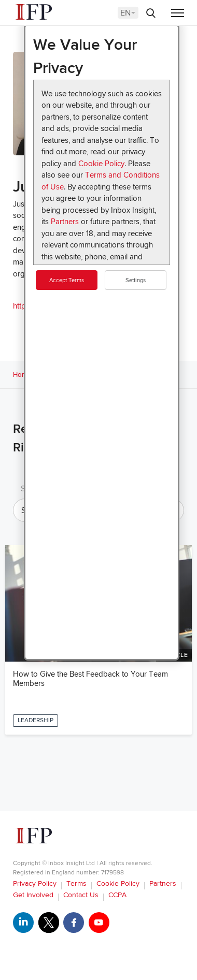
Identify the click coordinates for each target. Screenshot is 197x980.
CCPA (117, 895)
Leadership (36, 720)
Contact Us (81, 895)
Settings (136, 280)
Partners (65, 222)
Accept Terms (67, 280)
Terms (76, 883)
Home (22, 375)
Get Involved (33, 895)
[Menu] (178, 14)
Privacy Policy (35, 883)
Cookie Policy (101, 164)
